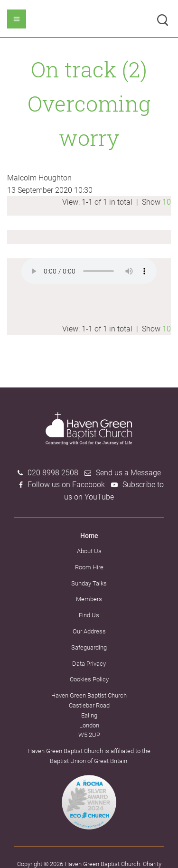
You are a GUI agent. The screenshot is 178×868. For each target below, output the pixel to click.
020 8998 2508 (53, 473)
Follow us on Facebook (66, 485)
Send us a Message (128, 473)
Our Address (89, 631)
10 (167, 202)
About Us (89, 551)
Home (89, 536)
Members (89, 599)
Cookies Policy (89, 679)
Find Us (89, 615)
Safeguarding (89, 647)
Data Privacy (89, 664)
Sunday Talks (89, 583)
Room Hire (89, 567)
